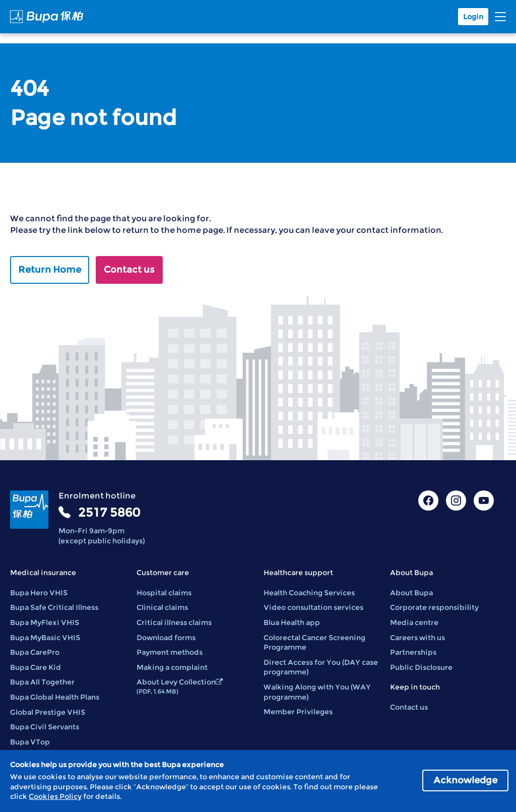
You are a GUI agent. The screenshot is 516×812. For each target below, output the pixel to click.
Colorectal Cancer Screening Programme (314, 643)
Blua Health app (292, 622)
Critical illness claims (174, 622)
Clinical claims (162, 607)
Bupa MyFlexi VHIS (45, 622)
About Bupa (411, 593)
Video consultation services (313, 607)
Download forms (166, 638)
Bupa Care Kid (36, 667)
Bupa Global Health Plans (55, 697)
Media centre (414, 622)
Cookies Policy (55, 796)
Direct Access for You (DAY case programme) (321, 667)
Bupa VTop (30, 742)
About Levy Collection (180, 686)
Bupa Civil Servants (45, 727)
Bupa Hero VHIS (39, 593)
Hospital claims (164, 593)
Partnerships (413, 652)
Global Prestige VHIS (48, 712)
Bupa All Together (42, 682)
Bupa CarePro (35, 652)
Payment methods (170, 652)
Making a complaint (172, 667)
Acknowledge (465, 780)
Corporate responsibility (434, 607)
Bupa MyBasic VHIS (45, 638)
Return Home (50, 270)
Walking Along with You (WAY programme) (317, 692)
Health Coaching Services (309, 593)
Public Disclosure (421, 667)
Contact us (129, 270)
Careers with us (417, 638)
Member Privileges (298, 712)
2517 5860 (109, 512)
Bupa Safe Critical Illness (54, 607)
